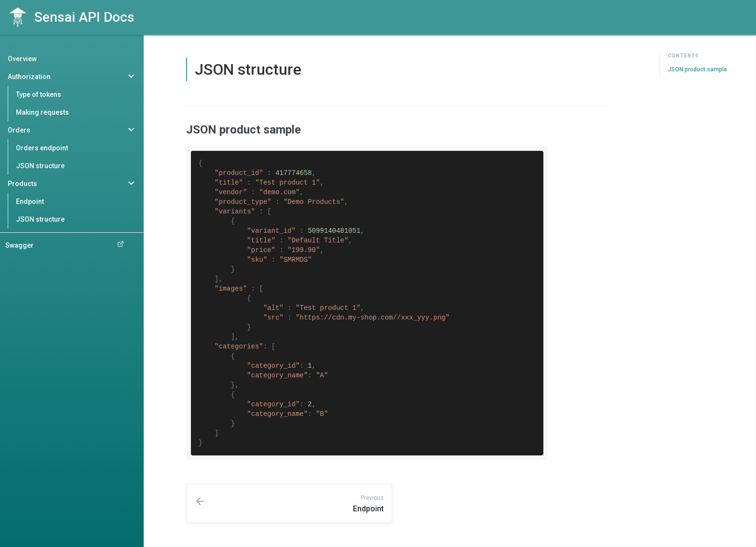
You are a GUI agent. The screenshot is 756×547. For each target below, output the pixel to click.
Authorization (29, 77)
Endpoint (30, 201)
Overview (22, 59)
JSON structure (40, 166)
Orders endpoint (42, 148)
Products (22, 184)
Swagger (65, 245)
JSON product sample (697, 69)
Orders (19, 130)
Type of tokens (39, 94)
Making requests (42, 112)
